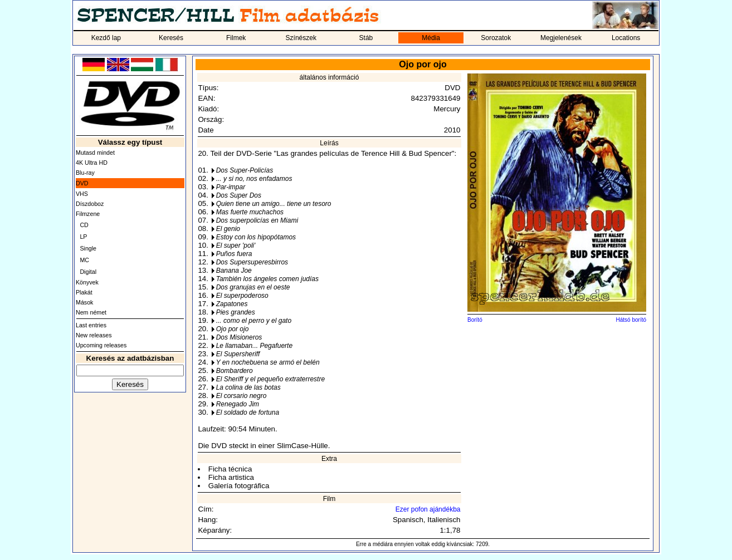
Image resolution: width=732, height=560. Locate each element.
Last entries (91, 325)
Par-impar (231, 187)
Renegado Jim (238, 404)
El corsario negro (241, 396)
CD (84, 225)
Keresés (171, 38)
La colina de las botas (248, 387)
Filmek (236, 38)
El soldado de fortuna (248, 412)
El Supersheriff (238, 354)
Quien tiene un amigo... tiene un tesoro (274, 204)
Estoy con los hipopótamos (256, 237)
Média (431, 38)
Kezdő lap (106, 38)
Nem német (91, 312)
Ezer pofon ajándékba (428, 509)
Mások (84, 302)
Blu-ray (85, 173)
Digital (88, 272)
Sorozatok (496, 38)
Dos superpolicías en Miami (257, 220)
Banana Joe (234, 271)
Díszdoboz (90, 204)
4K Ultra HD (92, 163)
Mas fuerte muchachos (250, 212)
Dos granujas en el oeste (253, 287)
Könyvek (87, 282)
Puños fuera (234, 254)
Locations (626, 38)
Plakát (84, 292)
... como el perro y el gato (254, 321)
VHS (82, 194)
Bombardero (235, 371)
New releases (94, 335)
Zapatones (232, 304)
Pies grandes (236, 312)
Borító (475, 320)
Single (88, 248)
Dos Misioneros (239, 337)
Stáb (366, 38)
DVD (82, 183)
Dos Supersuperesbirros (252, 262)
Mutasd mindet (95, 153)
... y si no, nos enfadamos (254, 179)
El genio (228, 229)
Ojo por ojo (233, 329)
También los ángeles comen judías (267, 279)
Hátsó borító (631, 320)
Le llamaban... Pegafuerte (254, 346)
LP (83, 237)
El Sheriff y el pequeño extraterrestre (270, 379)
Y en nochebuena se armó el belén (268, 362)
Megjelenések (561, 38)
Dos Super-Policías (245, 170)
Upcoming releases (101, 345)
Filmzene (88, 214)
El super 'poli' (236, 245)
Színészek (301, 38)
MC (84, 260)
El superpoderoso (242, 296)
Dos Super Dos (239, 195)
